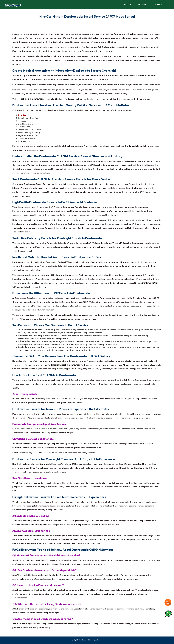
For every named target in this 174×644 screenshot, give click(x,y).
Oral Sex (22, 115)
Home (128, 5)
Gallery (142, 5)
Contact (159, 5)
